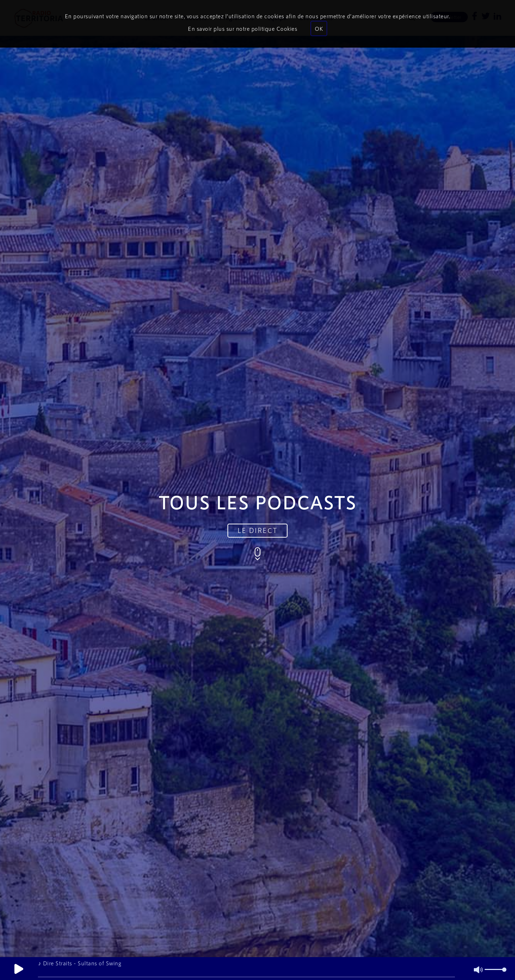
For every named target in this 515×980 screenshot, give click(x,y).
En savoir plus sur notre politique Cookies (242, 28)
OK (319, 28)
